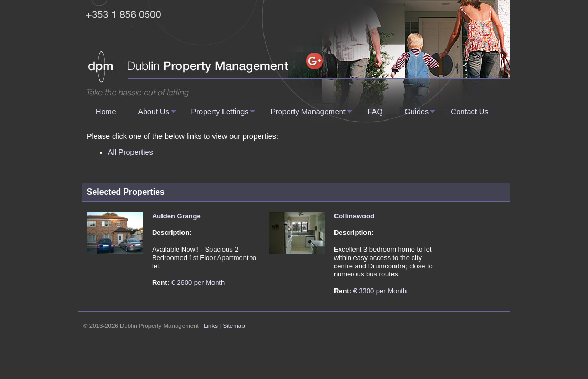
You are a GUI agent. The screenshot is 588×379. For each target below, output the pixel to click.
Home (106, 112)
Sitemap (234, 326)
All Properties (130, 152)
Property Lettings (220, 112)
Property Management (308, 112)
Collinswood (354, 216)
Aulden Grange (176, 216)
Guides (417, 112)
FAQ (375, 112)
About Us (153, 112)
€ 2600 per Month (198, 282)
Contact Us (469, 112)
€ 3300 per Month (380, 291)
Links (211, 326)
